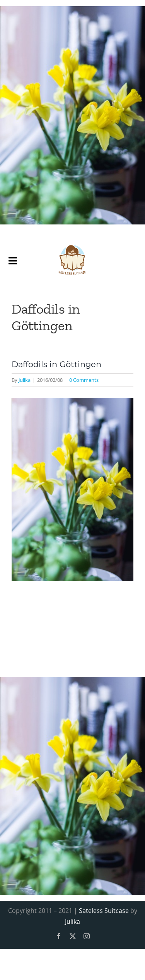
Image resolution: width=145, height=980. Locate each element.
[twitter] (73, 936)
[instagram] (87, 936)
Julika (25, 380)
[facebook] (59, 936)
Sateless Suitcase (104, 911)
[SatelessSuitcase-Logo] (72, 242)
